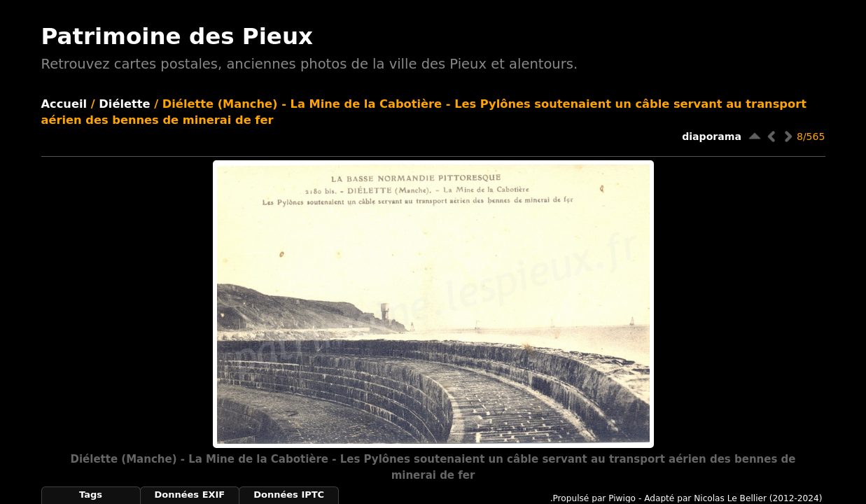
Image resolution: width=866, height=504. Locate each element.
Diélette (124, 104)
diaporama (712, 136)
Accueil (64, 104)
